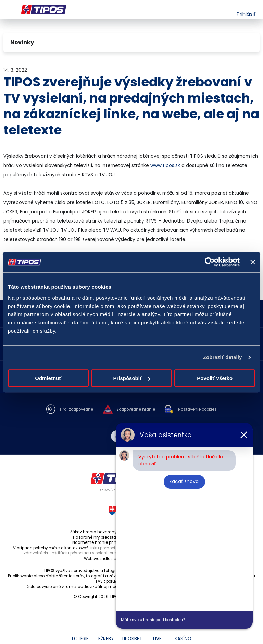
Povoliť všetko (215, 378)
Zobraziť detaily (223, 357)
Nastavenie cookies (197, 410)
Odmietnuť (48, 378)
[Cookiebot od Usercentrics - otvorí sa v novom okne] (210, 262)
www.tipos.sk (165, 165)
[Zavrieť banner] (253, 262)
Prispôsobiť (132, 378)
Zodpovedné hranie (136, 410)
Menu (8, 10)
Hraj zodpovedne (77, 410)
